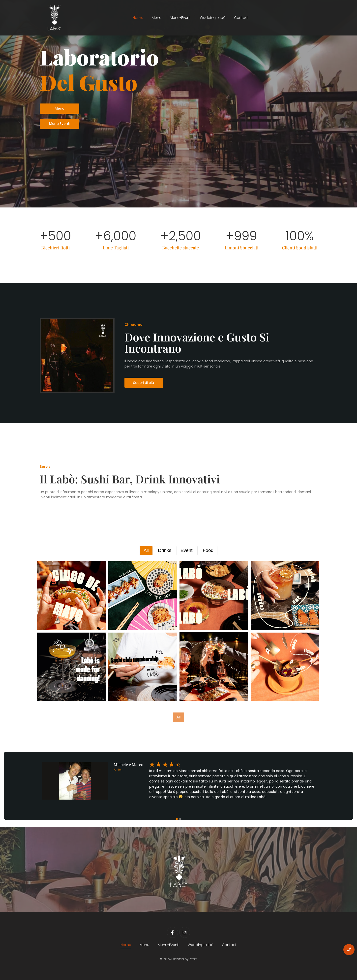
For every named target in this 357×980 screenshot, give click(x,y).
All (179, 717)
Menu (157, 18)
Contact (241, 18)
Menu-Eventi (181, 18)
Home (138, 18)
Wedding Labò (213, 18)
